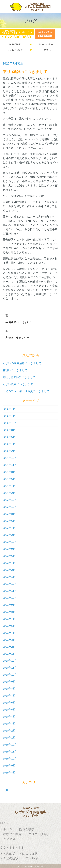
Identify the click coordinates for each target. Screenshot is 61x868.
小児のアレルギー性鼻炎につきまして (26, 391)
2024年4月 (9, 486)
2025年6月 (9, 437)
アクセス (9, 839)
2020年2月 (9, 731)
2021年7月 (9, 619)
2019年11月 (10, 752)
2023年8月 (9, 514)
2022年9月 (9, 549)
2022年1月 (9, 577)
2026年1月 (9, 416)
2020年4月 (9, 717)
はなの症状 (30, 853)
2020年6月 (9, 703)
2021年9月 (9, 605)
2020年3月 (9, 724)
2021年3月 (9, 640)
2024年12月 (10, 458)
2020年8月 (9, 689)
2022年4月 (9, 563)
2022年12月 (10, 542)
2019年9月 (9, 766)
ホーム (8, 829)
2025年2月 (9, 451)
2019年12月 (10, 745)
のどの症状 (11, 858)
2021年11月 (10, 591)
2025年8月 (9, 430)
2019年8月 (9, 773)
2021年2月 (9, 647)
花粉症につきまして (15, 370)
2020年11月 (10, 668)
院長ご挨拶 (27, 829)
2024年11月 (10, 465)
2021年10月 (10, 598)
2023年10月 (10, 507)
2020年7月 (9, 696)
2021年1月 (9, 654)
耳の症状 (9, 853)
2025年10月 (10, 423)
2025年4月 (9, 444)
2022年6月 (9, 556)
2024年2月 (9, 493)
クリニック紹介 (39, 834)
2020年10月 (10, 675)
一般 (5, 790)
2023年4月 (9, 528)
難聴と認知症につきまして (19, 377)
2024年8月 (9, 472)
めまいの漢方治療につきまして (22, 363)
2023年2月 (9, 535)
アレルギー (33, 858)
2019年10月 (10, 759)
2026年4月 (9, 409)
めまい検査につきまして (18, 384)
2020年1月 (9, 738)
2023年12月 (10, 500)
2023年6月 (9, 521)
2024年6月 (9, 479)
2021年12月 (10, 584)
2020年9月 (9, 682)
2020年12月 (10, 661)
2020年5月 (9, 710)
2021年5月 (9, 626)
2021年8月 (9, 612)
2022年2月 (9, 570)
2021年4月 (9, 633)
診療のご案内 (12, 834)
